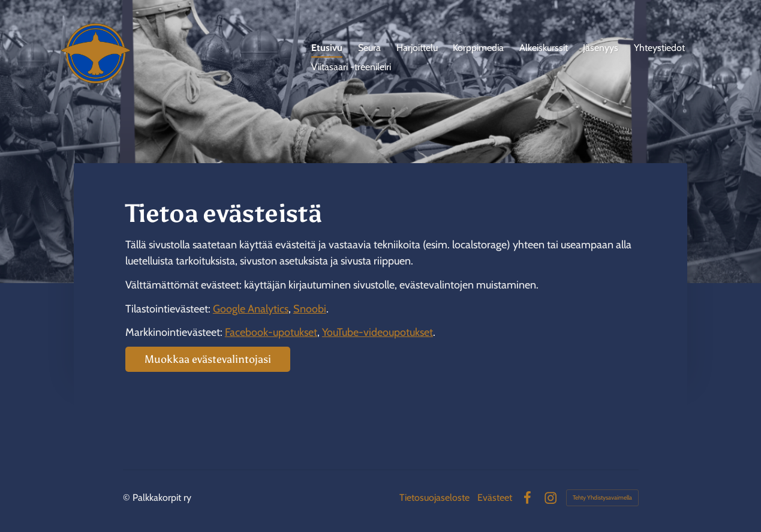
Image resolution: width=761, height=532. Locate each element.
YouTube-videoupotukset (378, 332)
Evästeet (495, 498)
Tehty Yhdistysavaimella (602, 498)
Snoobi (310, 309)
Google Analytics (251, 309)
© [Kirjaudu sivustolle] (128, 498)
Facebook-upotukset (271, 332)
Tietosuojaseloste (434, 498)
